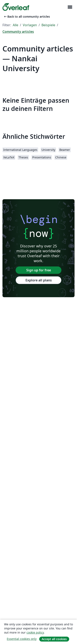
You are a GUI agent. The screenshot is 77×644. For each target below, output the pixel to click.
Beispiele (48, 25)
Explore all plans (39, 280)
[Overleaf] (16, 7)
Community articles (18, 32)
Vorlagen (30, 25)
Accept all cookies (54, 639)
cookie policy (35, 632)
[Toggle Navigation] (70, 7)
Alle (16, 25)
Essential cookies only (22, 639)
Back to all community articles (27, 16)
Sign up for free (39, 270)
